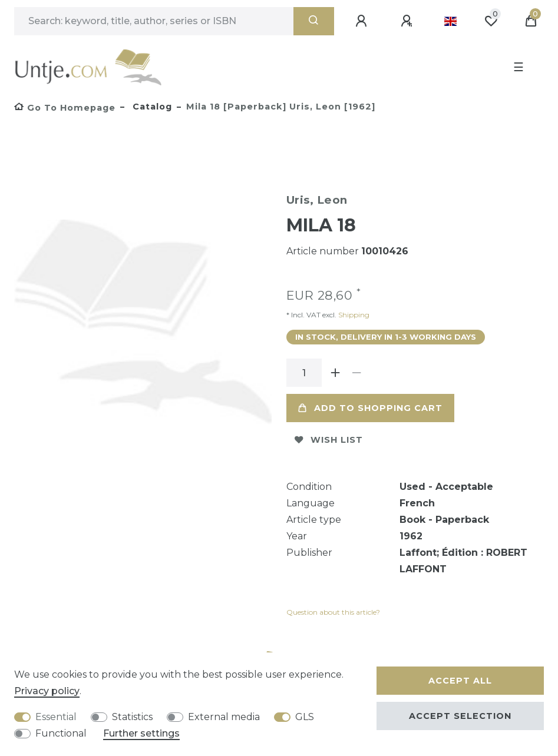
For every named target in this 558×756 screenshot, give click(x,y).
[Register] (408, 21)
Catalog (151, 107)
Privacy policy (47, 691)
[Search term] (154, 21)
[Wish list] (491, 21)
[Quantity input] (304, 373)
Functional (61, 733)
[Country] (450, 21)
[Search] (314, 21)
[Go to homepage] (65, 108)
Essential (56, 717)
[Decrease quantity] (357, 373)
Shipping (353, 315)
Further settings (141, 733)
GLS (305, 717)
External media (224, 717)
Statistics (132, 717)
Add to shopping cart (370, 408)
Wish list (329, 440)
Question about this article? (333, 612)
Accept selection (460, 716)
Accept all (460, 681)
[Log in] (363, 21)
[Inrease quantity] (336, 373)
